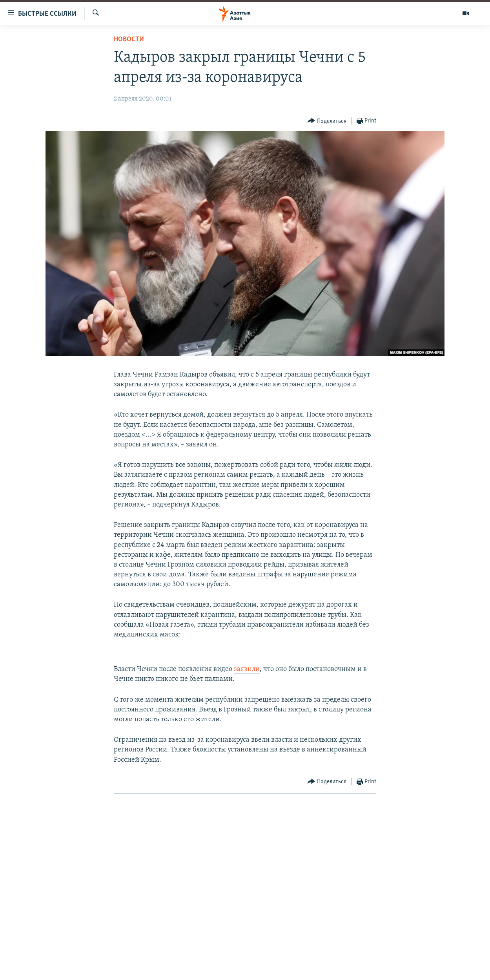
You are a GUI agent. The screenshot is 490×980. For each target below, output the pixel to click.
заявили (247, 669)
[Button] (327, 121)
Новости (129, 39)
